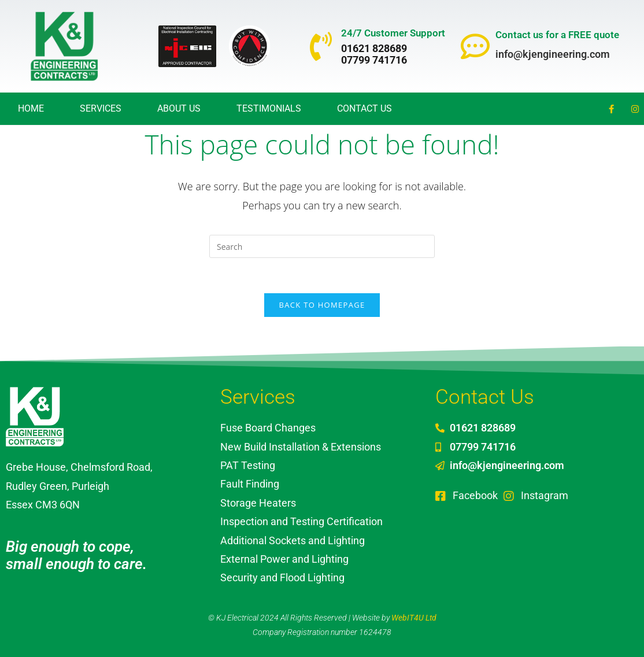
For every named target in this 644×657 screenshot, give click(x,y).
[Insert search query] (322, 246)
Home (31, 108)
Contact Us (364, 108)
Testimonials (269, 108)
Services (101, 108)
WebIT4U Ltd (414, 618)
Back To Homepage (322, 305)
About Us (179, 108)
